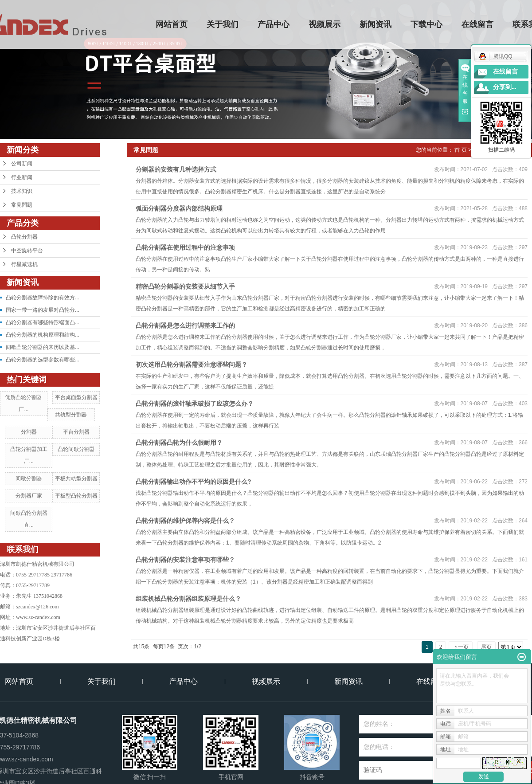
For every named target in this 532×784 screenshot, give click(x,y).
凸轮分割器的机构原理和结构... (43, 335)
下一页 (461, 647)
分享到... (505, 87)
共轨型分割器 (71, 415)
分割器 (29, 432)
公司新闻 (22, 164)
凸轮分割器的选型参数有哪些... (43, 360)
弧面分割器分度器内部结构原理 (179, 208)
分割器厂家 (29, 496)
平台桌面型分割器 (76, 397)
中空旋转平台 (27, 251)
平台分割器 (76, 432)
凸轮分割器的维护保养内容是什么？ (185, 521)
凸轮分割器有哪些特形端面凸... (43, 322)
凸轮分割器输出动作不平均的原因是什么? (194, 482)
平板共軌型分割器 (76, 478)
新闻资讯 (376, 24)
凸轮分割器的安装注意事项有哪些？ (185, 560)
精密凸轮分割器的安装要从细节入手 (185, 286)
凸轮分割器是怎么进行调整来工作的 (185, 325)
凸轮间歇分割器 (76, 449)
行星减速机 (24, 264)
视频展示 (325, 24)
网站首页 (172, 24)
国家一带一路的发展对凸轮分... (43, 310)
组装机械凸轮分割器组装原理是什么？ (188, 599)
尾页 (486, 647)
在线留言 (478, 24)
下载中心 (427, 24)
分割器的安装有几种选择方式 (176, 169)
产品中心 (274, 24)
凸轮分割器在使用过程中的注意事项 (185, 247)
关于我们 (223, 24)
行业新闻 (22, 177)
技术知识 (22, 191)
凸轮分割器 (24, 237)
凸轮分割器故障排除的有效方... (43, 298)
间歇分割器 (29, 478)
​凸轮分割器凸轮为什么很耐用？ (179, 443)
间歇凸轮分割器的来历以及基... (43, 347)
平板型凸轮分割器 (76, 496)
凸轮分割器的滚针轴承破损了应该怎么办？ (195, 404)
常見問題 (22, 205)
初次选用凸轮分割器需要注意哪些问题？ (192, 365)
